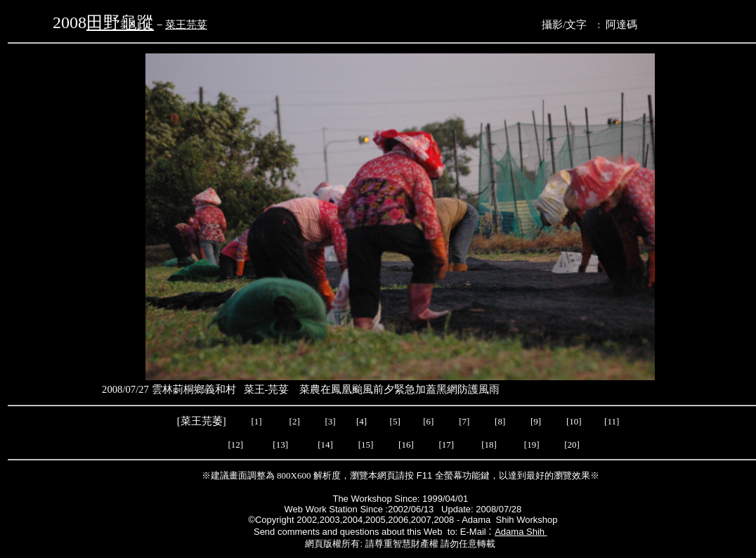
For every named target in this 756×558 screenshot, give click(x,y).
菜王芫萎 (202, 421)
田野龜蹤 (120, 22)
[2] (294, 421)
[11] (613, 421)
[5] (395, 421)
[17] (447, 445)
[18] (489, 445)
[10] (574, 421)
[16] (406, 445)
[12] (235, 445)
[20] (573, 445)
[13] (280, 445)
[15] (364, 445)
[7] (464, 421)
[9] (537, 421)
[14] (325, 445)
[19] (532, 445)
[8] (500, 421)
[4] (360, 421)
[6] (427, 421)
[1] (256, 421)
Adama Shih (521, 532)
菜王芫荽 (186, 25)
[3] (330, 421)
